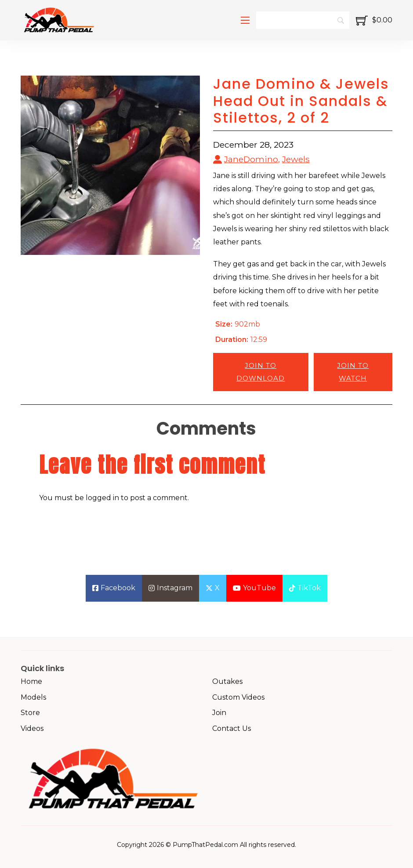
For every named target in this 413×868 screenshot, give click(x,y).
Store (30, 713)
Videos (32, 728)
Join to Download (261, 372)
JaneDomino (251, 159)
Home (31, 681)
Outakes (227, 681)
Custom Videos (238, 697)
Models (33, 697)
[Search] (303, 20)
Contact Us (232, 728)
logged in (102, 498)
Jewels (296, 159)
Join (219, 713)
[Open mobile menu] (245, 20)
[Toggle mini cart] (374, 20)
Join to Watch (353, 372)
